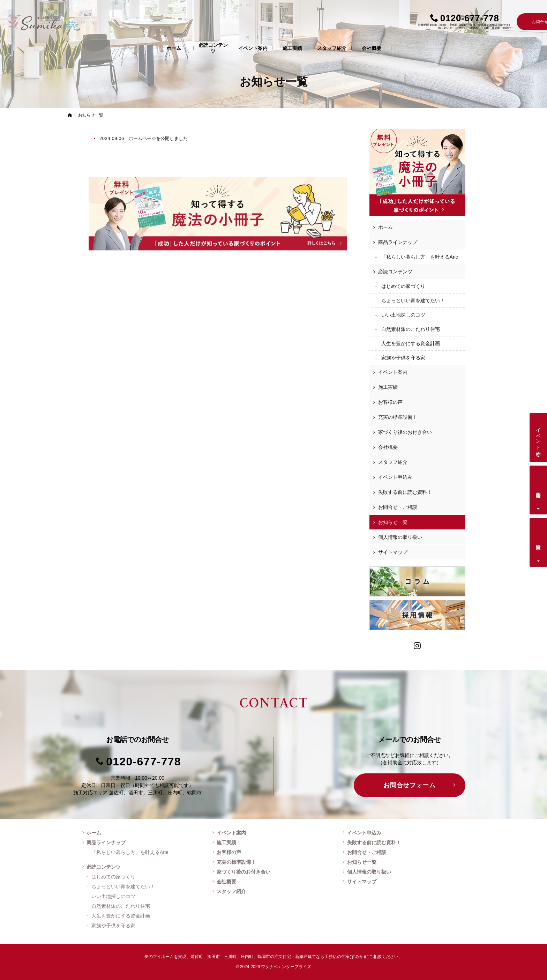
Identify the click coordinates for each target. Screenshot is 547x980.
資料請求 (539, 541)
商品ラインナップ (398, 242)
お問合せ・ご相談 (398, 507)
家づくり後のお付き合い (405, 432)
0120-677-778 (144, 762)
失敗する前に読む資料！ (405, 492)
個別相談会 (539, 489)
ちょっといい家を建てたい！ (413, 300)
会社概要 (388, 447)
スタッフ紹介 (393, 462)
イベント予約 (539, 436)
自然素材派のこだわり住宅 (411, 329)
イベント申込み (395, 477)
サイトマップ (393, 552)
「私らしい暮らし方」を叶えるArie (420, 257)
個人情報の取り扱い (400, 537)
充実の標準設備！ (398, 417)
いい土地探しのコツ (403, 315)
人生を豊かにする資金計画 (411, 343)
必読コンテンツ (395, 272)
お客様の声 (390, 402)
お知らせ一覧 (393, 522)
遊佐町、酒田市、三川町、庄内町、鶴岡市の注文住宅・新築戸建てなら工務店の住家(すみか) (278, 957)
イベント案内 (393, 372)
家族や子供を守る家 (403, 358)
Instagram (418, 645)
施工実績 (388, 387)
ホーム (385, 227)
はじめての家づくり (403, 286)
